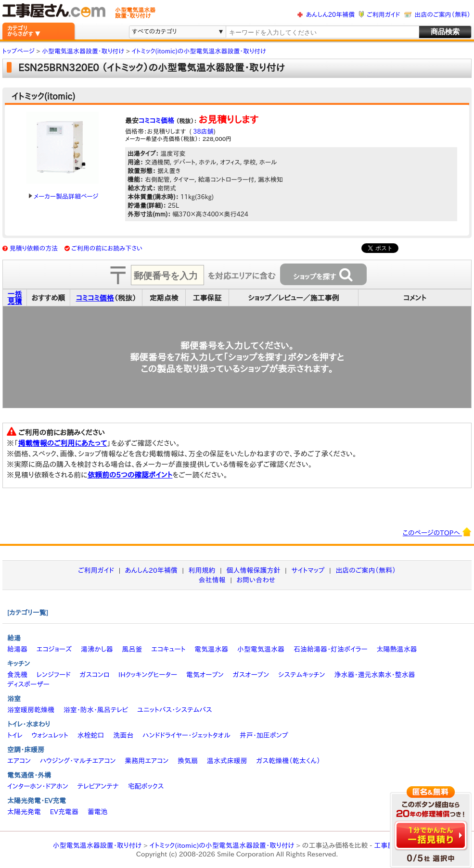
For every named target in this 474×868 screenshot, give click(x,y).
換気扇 (188, 761)
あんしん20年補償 (330, 15)
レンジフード (54, 675)
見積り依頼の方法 (34, 248)
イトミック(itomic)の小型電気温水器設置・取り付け (222, 845)
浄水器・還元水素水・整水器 (374, 675)
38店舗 (203, 132)
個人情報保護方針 (253, 570)
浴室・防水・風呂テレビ (96, 710)
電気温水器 (211, 649)
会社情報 (212, 580)
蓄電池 (98, 812)
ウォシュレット (50, 735)
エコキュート (168, 649)
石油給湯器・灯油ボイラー (331, 649)
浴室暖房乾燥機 (31, 710)
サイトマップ (308, 570)
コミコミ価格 (156, 121)
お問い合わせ (256, 580)
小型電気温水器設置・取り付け (97, 845)
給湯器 (17, 649)
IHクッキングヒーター (148, 675)
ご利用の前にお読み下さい (107, 248)
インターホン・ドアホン (38, 786)
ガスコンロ (94, 675)
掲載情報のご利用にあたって (63, 443)
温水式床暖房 (227, 761)
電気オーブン (205, 675)
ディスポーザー (28, 684)
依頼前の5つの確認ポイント (130, 475)
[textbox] (322, 32)
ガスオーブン (251, 675)
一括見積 (15, 298)
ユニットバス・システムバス (175, 710)
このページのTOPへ (437, 532)
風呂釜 (132, 649)
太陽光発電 (24, 812)
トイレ (15, 735)
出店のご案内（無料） (443, 15)
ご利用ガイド (383, 15)
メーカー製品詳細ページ (64, 196)
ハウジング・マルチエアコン (78, 761)
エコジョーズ (54, 649)
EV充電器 (64, 812)
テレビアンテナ (98, 786)
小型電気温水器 (261, 649)
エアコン (19, 761)
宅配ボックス (146, 786)
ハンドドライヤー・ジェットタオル (186, 735)
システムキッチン (302, 675)
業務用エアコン (147, 761)
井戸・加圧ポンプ (264, 735)
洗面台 (123, 735)
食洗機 (17, 675)
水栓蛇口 (91, 735)
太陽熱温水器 (397, 649)
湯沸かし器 (97, 649)
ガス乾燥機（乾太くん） (288, 761)
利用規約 (202, 570)
